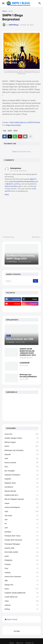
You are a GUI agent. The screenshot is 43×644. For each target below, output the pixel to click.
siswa (15, 131)
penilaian (21, 532)
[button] (3, 3)
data (21, 458)
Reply (7, 194)
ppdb (21, 556)
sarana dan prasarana (21, 576)
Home (4, 11)
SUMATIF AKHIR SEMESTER (21, 593)
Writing (21, 609)
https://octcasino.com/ (13, 186)
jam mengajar (21, 471)
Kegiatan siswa (21, 483)
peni (21, 528)
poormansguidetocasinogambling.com (24, 181)
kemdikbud (21, 487)
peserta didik (21, 548)
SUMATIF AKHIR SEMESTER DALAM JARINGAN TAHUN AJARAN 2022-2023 (28, 352)
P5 (21, 524)
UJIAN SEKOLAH (21, 597)
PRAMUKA (21, 560)
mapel (21, 503)
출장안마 (33, 179)
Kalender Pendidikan (21, 475)
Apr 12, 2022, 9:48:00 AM (18, 171)
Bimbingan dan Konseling (21, 450)
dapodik (21, 454)
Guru (21, 467)
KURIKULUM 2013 (21, 495)
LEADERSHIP (25, 363)
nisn (21, 520)
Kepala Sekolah (21, 491)
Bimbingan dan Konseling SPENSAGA (28, 376)
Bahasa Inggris (21, 442)
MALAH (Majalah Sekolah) (21, 499)
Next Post (36, 237)
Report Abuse (12, 619)
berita (11, 11)
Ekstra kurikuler (21, 463)
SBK (21, 581)
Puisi (21, 568)
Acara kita (21, 434)
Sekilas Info (21, 585)
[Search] (19, 281)
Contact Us (29, 643)
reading (21, 572)
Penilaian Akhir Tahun (21, 536)
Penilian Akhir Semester (21, 540)
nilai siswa (21, 516)
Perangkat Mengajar (21, 544)
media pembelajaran (21, 507)
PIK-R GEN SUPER (21, 552)
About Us (19, 643)
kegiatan (21, 479)
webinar (21, 605)
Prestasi (21, 564)
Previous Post (9, 237)
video (21, 601)
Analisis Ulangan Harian (21, 438)
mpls (21, 511)
